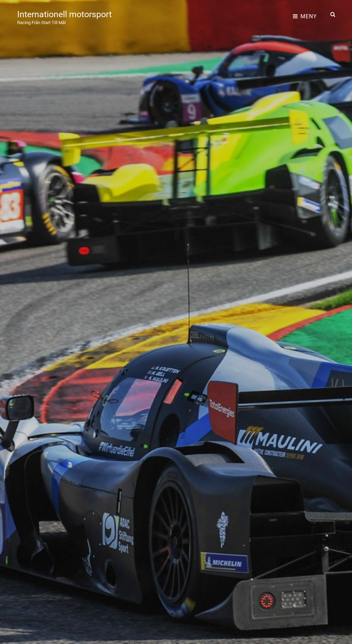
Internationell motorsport (70, 12)
